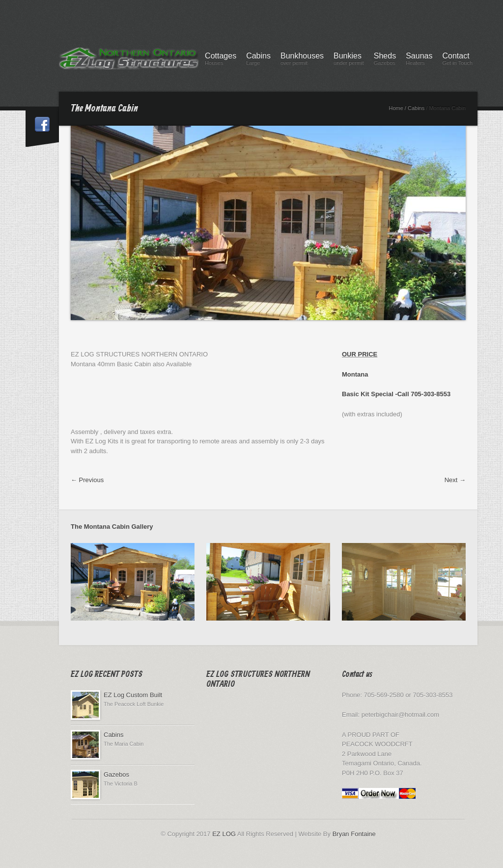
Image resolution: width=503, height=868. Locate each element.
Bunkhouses (302, 60)
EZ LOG (224, 834)
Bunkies (349, 60)
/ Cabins (415, 108)
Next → (455, 480)
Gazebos (116, 774)
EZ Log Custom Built (133, 695)
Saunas (419, 60)
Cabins (258, 60)
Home (396, 108)
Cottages (221, 60)
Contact (457, 60)
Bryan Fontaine (354, 834)
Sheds (385, 60)
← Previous (87, 480)
